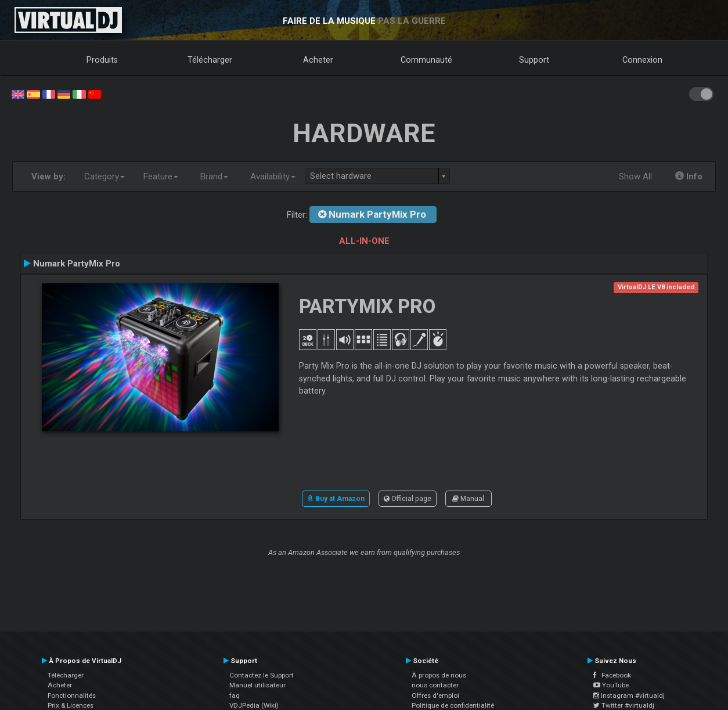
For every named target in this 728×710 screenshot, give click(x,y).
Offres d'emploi (435, 695)
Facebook (612, 675)
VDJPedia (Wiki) (254, 705)
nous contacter (435, 685)
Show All (635, 176)
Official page (408, 499)
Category (104, 176)
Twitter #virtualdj (624, 705)
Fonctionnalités (72, 695)
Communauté (426, 60)
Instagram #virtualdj (629, 695)
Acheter (318, 60)
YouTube (611, 685)
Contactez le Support (262, 675)
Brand (214, 176)
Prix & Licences (71, 705)
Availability (273, 176)
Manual (468, 499)
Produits (102, 60)
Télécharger (210, 60)
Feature (161, 176)
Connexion (642, 60)
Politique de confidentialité (453, 705)
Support (534, 60)
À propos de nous (439, 675)
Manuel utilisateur (257, 685)
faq (235, 695)
